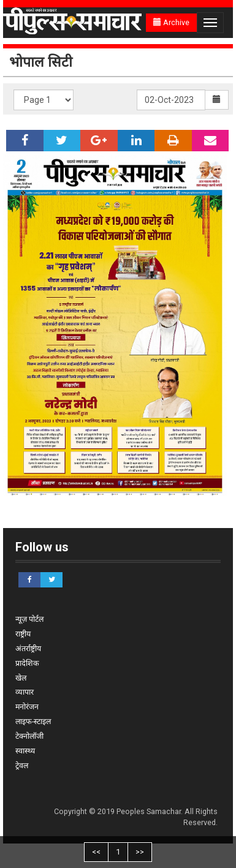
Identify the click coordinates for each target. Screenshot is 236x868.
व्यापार (25, 692)
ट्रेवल (22, 765)
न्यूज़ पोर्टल (29, 619)
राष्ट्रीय (23, 634)
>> (140, 852)
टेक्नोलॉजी (29, 736)
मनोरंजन (27, 707)
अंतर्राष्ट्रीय (28, 648)
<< (96, 852)
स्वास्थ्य (25, 751)
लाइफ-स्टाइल (33, 721)
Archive (171, 22)
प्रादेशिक (27, 663)
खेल (21, 678)
